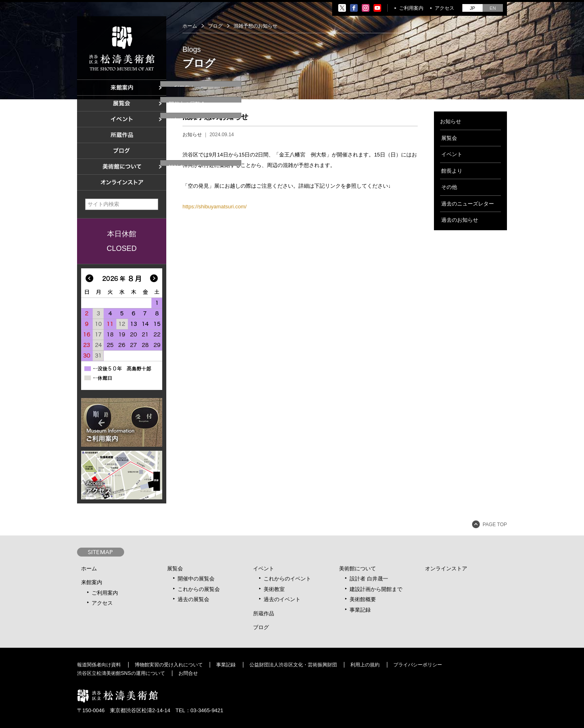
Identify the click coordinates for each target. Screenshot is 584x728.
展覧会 (449, 138)
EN (493, 8)
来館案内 (92, 582)
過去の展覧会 (193, 599)
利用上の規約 (365, 665)
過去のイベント (282, 599)
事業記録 (360, 610)
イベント (452, 154)
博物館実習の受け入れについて (169, 665)
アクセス (444, 8)
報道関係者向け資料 (99, 665)
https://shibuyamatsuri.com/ (215, 207)
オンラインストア (446, 568)
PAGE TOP (495, 525)
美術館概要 (363, 599)
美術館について (357, 568)
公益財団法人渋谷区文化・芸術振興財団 (293, 665)
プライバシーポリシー (418, 665)
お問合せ (188, 673)
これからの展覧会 (199, 589)
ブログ (215, 26)
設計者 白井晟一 (369, 579)
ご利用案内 (411, 8)
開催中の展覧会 (196, 579)
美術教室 (274, 589)
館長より (452, 171)
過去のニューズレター (468, 204)
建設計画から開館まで (376, 589)
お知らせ (192, 135)
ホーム (190, 26)
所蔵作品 (264, 613)
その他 (449, 187)
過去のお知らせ (460, 220)
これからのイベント (287, 579)
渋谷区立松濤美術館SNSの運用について (121, 673)
